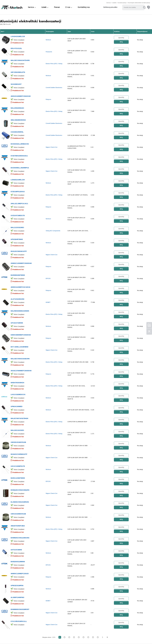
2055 (98, 607)
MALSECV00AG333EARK (20, 342)
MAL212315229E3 (17, 217)
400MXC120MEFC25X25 (20, 546)
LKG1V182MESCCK (18, 376)
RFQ (121, 41)
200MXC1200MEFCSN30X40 (21, 251)
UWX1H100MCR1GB (18, 489)
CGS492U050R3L (17, 126)
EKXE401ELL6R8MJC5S (20, 138)
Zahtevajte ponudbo (41, 638)
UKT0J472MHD (16, 523)
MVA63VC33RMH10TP (19, 432)
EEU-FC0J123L (16, 47)
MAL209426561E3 (17, 104)
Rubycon (48, 96)
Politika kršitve (24, 638)
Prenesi (57, 7)
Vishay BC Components (53, 221)
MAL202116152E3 (17, 410)
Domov (109, 2)
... (93, 607)
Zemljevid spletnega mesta (107, 638)
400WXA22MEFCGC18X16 (20, 274)
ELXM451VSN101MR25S (20, 478)
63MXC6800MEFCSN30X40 (21, 319)
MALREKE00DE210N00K (20, 296)
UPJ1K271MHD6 (17, 308)
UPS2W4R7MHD (17, 228)
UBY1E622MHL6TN (18, 70)
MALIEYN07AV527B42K (19, 398)
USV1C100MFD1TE (18, 444)
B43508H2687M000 (18, 262)
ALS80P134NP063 (17, 568)
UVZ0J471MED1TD (18, 206)
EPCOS (48, 266)
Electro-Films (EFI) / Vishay (54, 62)
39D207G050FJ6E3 (18, 500)
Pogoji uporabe (8, 638)
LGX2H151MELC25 (18, 36)
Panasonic (49, 51)
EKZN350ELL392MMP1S (20, 160)
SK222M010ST (16, 81)
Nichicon (48, 39)
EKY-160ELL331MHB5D (19, 330)
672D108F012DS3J (18, 183)
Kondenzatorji (122, 2)
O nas (68, 7)
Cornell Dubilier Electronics (54, 85)
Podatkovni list (18, 42)
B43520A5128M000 (18, 534)
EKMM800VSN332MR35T (20, 580)
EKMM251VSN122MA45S (20, 512)
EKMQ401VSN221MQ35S (20, 466)
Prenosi (90, 638)
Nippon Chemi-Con (52, 141)
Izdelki (114, 2)
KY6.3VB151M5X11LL (19, 591)
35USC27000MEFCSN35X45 (21, 353)
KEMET (48, 289)
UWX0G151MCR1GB (18, 421)
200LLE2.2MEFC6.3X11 (19, 194)
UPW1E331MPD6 (17, 557)
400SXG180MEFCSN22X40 (21, 92)
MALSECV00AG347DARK (20, 58)
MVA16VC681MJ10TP (19, 240)
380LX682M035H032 (18, 115)
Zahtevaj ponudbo (110, 7)
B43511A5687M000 (18, 455)
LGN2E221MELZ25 (18, 172)
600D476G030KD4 (17, 364)
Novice (80, 638)
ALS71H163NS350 (17, 285)
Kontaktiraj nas (84, 7)
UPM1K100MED (17, 387)
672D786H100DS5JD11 (19, 149)
